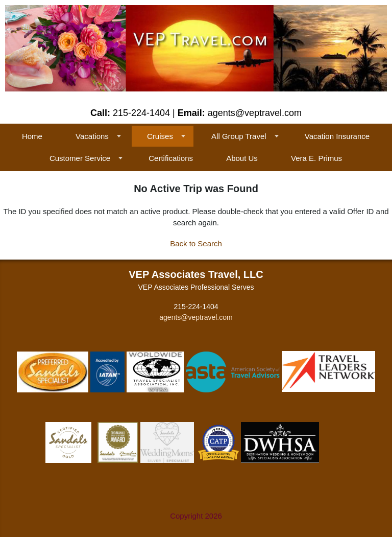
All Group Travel (239, 136)
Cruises (160, 136)
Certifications (171, 158)
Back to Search (196, 243)
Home (32, 136)
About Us (242, 158)
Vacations (92, 136)
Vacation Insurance (337, 136)
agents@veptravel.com (196, 317)
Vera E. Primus (316, 158)
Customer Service (80, 158)
